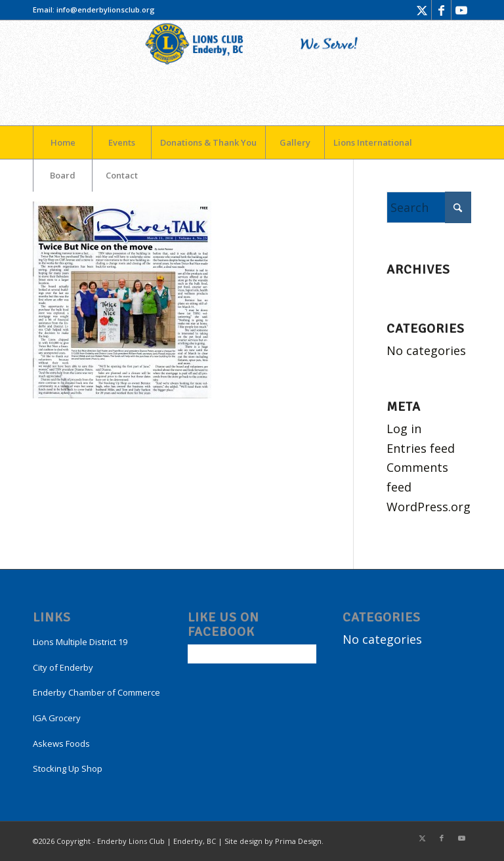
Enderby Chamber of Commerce (96, 692)
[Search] (429, 207)
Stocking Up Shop (68, 768)
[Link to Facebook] (441, 10)
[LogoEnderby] (252, 73)
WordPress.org (429, 507)
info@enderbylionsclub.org (106, 10)
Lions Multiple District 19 (80, 642)
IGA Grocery (57, 718)
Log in (404, 429)
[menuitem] (62, 142)
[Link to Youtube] (461, 10)
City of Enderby (63, 667)
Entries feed (421, 448)
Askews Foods (61, 744)
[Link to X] (422, 10)
